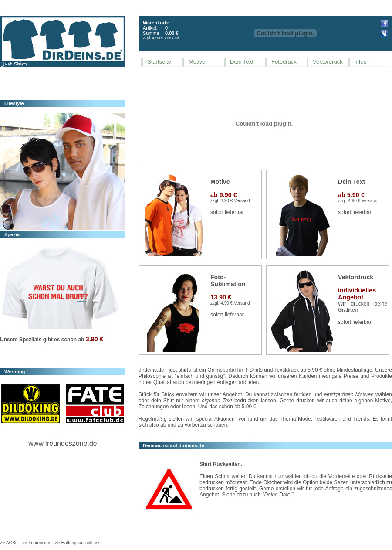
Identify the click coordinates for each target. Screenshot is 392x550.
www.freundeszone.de (63, 443)
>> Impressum (36, 543)
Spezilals (30, 340)
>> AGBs (9, 543)
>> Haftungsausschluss (78, 543)
